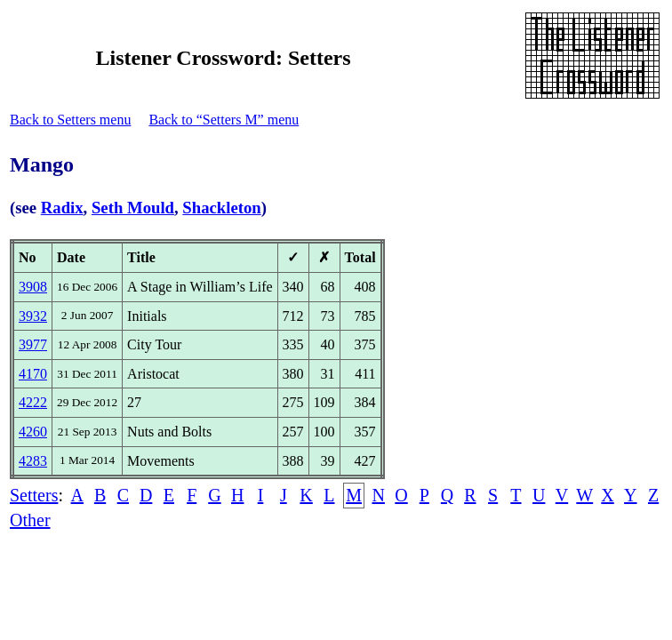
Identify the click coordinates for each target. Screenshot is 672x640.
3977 (33, 344)
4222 (33, 402)
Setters (34, 495)
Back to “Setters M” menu (224, 120)
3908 (33, 287)
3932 (33, 316)
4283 (33, 461)
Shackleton (221, 208)
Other (30, 520)
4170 (33, 374)
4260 (33, 432)
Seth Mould (133, 208)
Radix (62, 208)
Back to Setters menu (70, 120)
